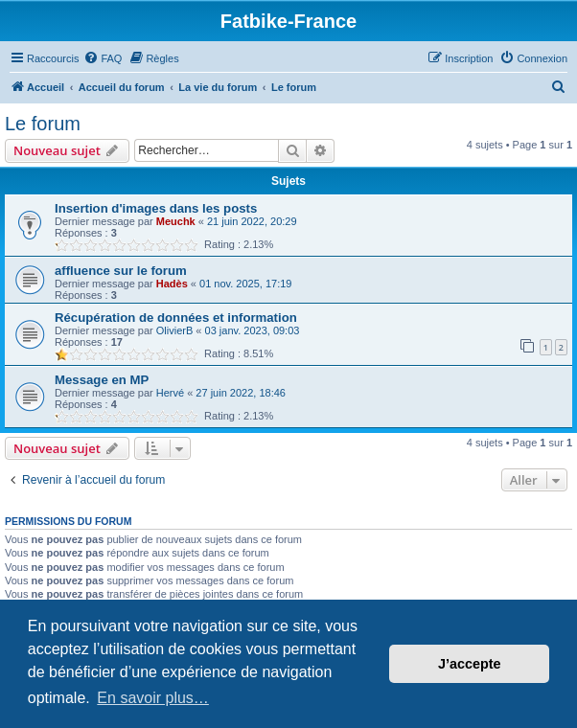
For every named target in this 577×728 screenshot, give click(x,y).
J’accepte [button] (470, 664)
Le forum (43, 124)
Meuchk (176, 221)
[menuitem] (103, 58)
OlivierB (175, 330)
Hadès (172, 284)
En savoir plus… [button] (153, 698)
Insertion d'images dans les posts (156, 208)
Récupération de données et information (176, 318)
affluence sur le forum (121, 271)
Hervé (170, 393)
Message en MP (102, 380)
